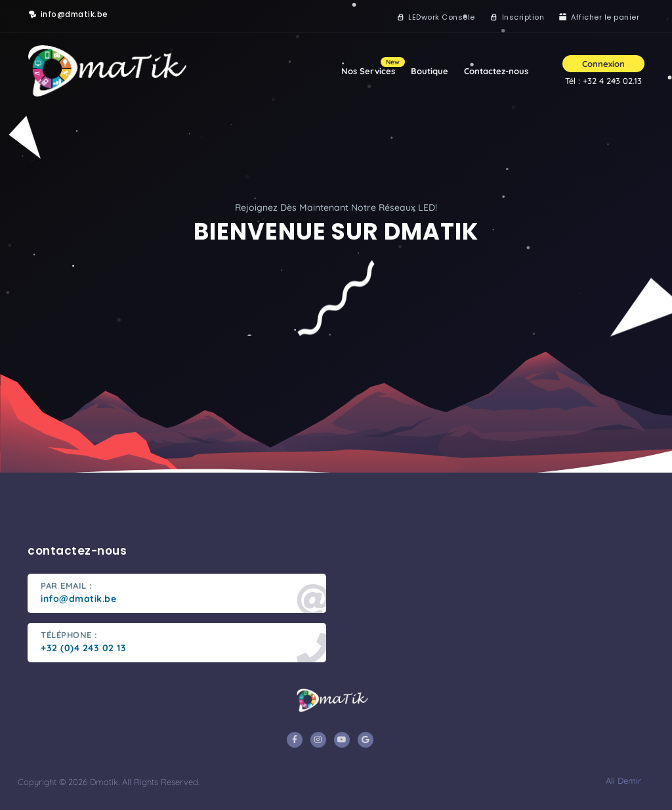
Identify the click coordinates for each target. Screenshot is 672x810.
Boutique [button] (430, 71)
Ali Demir (622, 780)
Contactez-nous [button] (496, 71)
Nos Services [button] (372, 67)
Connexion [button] (603, 64)
